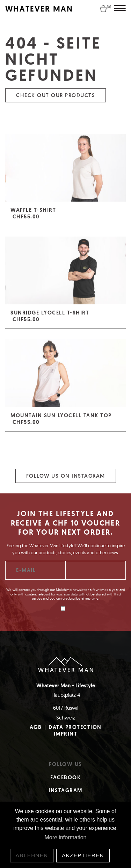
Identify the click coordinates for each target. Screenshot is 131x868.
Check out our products (56, 102)
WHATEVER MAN (39, 9)
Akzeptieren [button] (83, 855)
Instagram (65, 790)
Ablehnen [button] (32, 855)
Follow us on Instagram (66, 482)
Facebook (65, 777)
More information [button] (65, 837)
